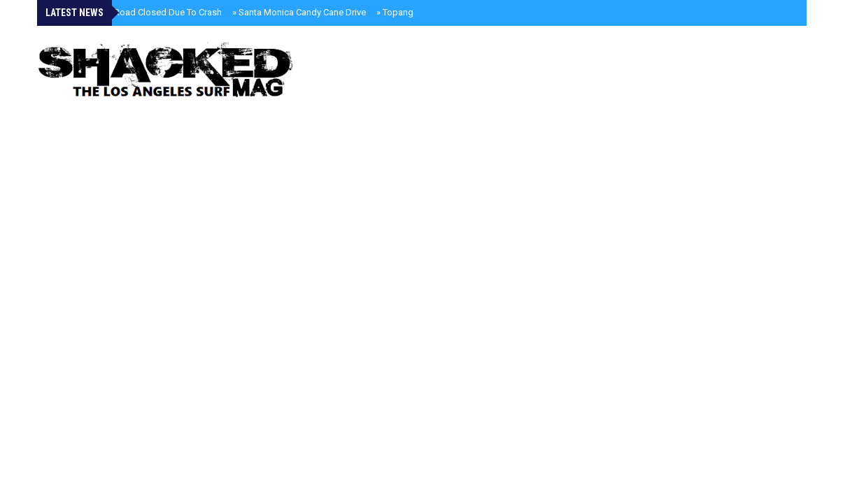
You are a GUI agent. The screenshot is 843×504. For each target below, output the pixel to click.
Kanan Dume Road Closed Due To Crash (138, 12)
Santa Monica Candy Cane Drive (299, 12)
